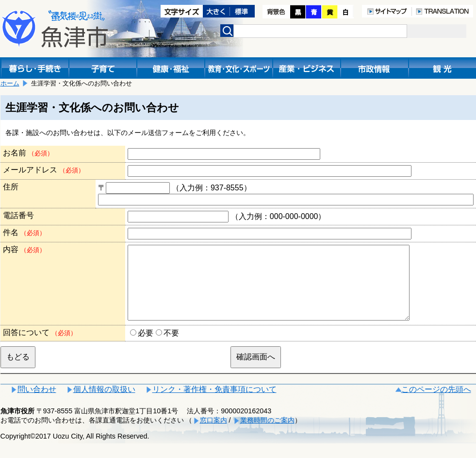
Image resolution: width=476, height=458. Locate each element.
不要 (171, 348)
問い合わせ (37, 404)
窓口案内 (213, 435)
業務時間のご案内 (267, 435)
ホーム (10, 83)
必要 (146, 348)
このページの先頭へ (436, 404)
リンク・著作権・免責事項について (214, 404)
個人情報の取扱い (104, 404)
